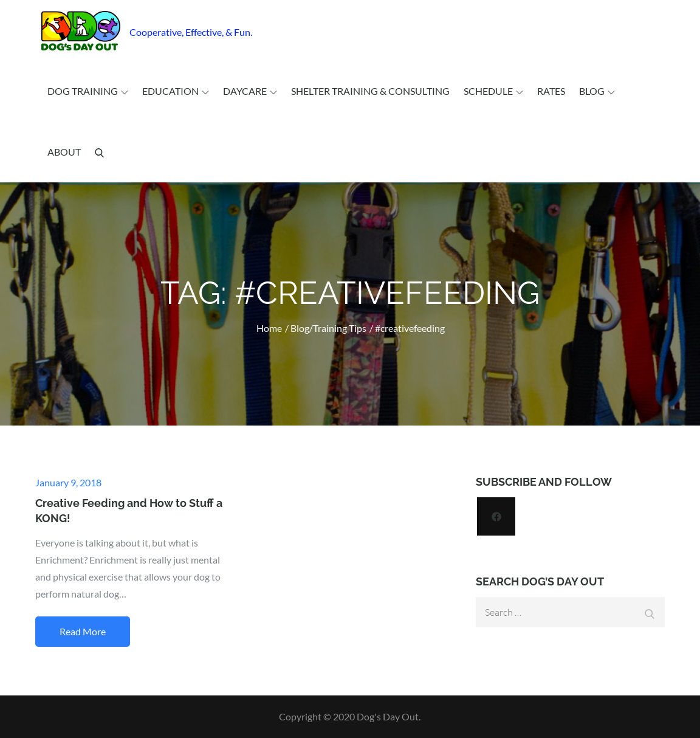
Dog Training (88, 91)
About (64, 152)
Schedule (493, 91)
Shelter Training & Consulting (370, 91)
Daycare (250, 91)
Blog (597, 91)
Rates (551, 91)
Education (176, 91)
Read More (83, 631)
